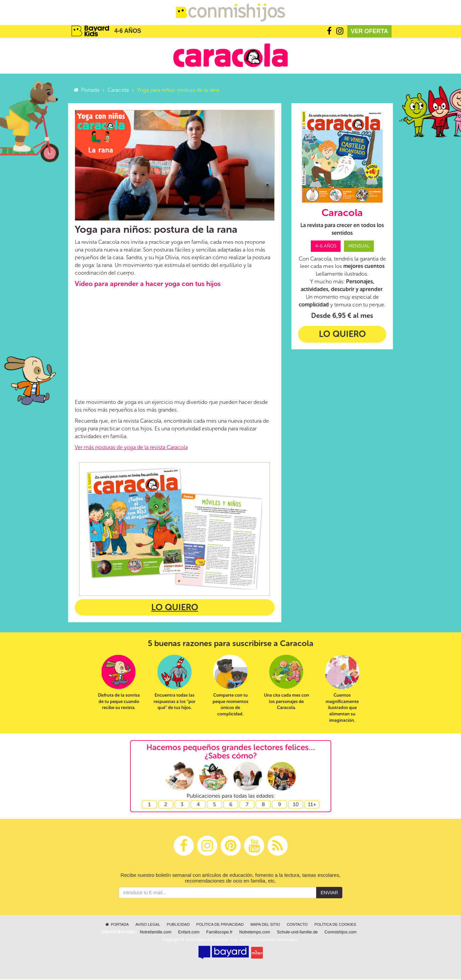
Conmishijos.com (341, 933)
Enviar (329, 894)
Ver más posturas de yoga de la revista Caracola (131, 448)
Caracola (118, 91)
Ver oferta (369, 32)
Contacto (297, 926)
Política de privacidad (220, 926)
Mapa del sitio (265, 926)
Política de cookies (335, 926)
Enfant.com (189, 933)
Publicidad (178, 926)
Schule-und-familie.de (297, 933)
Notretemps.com (254, 933)
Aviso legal (148, 926)
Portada (86, 91)
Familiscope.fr (219, 933)
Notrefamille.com (156, 933)
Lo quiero (175, 609)
